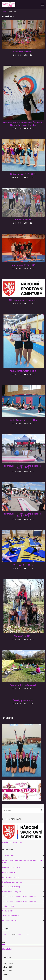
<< (5, 935)
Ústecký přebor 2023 (23, 700)
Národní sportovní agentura (23, 300)
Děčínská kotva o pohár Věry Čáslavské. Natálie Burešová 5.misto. (23, 124)
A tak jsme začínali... (23, 52)
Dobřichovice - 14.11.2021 (23, 174)
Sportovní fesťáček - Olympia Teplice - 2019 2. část (23, 515)
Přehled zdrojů (7, 949)
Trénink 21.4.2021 (23, 636)
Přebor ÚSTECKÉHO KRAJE (23, 371)
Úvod (4, 12)
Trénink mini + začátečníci (23, 685)
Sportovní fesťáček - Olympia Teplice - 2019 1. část (23, 467)
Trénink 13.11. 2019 (23, 565)
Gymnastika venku (23, 220)
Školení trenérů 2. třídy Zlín (23, 420)
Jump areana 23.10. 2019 (23, 265)
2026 (19, 935)
